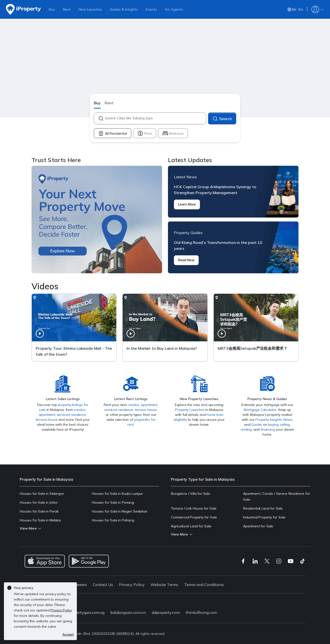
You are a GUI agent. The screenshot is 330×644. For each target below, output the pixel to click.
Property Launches (190, 410)
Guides (257, 424)
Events (151, 9)
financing (268, 429)
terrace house (47, 420)
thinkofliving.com (201, 612)
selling (285, 424)
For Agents (174, 9)
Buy (52, 9)
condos (80, 410)
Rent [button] (109, 103)
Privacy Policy (132, 585)
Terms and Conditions (204, 585)
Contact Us (103, 585)
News (288, 420)
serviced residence (71, 415)
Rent (67, 9)
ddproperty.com (166, 612)
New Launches (90, 9)
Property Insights (269, 420)
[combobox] (155, 118)
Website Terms (164, 585)
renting (246, 429)
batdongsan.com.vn (128, 612)
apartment (47, 415)
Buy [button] (97, 103)
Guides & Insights (124, 9)
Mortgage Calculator (260, 410)
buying (273, 424)
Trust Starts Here (97, 220)
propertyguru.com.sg (86, 612)
